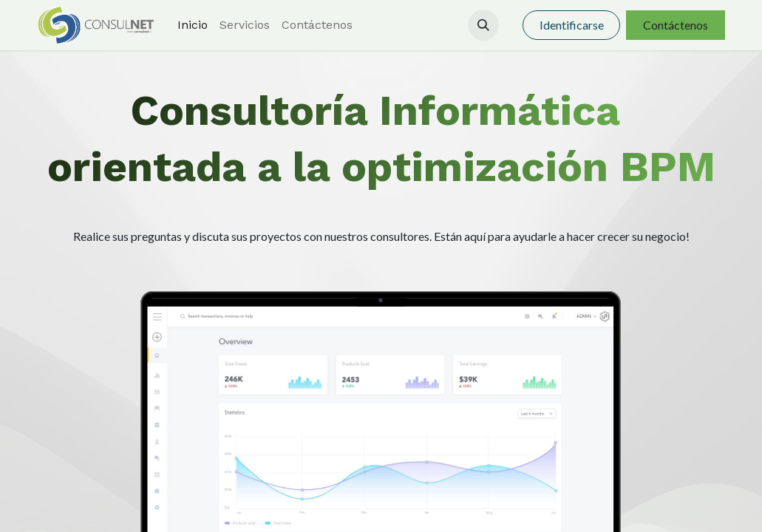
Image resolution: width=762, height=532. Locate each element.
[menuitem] (193, 25)
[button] (483, 25)
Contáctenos (676, 25)
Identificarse (572, 25)
